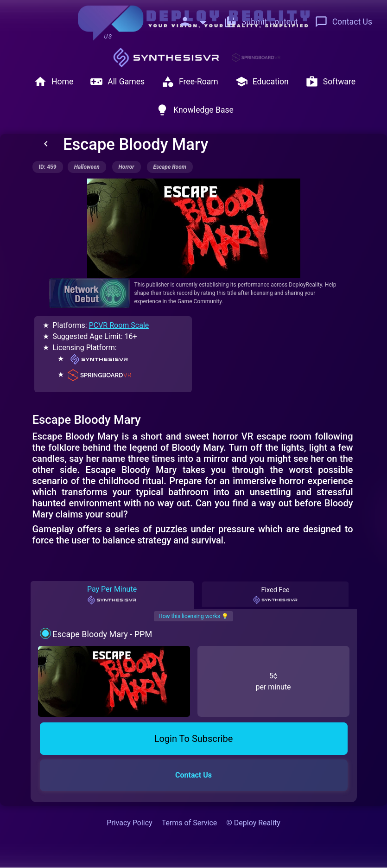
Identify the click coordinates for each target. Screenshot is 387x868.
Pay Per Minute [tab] (112, 595)
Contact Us (343, 22)
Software (330, 82)
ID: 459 (48, 167)
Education (262, 82)
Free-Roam (190, 82)
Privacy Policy (130, 823)
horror (127, 167)
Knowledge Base (195, 110)
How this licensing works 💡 (193, 616)
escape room (170, 167)
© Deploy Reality (253, 823)
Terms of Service (190, 823)
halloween (87, 167)
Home (54, 82)
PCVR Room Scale (119, 325)
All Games (117, 82)
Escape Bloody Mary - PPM (102, 634)
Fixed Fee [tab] (275, 595)
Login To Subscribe (194, 739)
